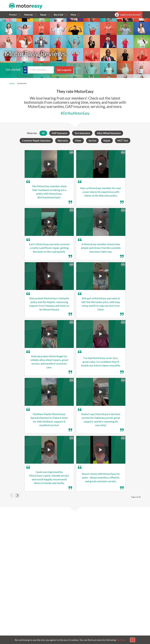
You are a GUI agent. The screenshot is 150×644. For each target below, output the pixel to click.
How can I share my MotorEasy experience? (54, 569)
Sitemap (129, 626)
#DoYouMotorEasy (75, 113)
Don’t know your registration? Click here (67, 76)
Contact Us (112, 614)
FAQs (110, 617)
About (110, 610)
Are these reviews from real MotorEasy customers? (57, 544)
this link (120, 640)
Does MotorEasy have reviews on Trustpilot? (55, 561)
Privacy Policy (132, 619)
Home (12, 83)
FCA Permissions (133, 623)
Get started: (13, 69)
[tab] (75, 544)
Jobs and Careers (133, 629)
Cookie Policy (132, 616)
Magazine (112, 620)
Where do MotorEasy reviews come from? (53, 552)
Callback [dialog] (38, 599)
